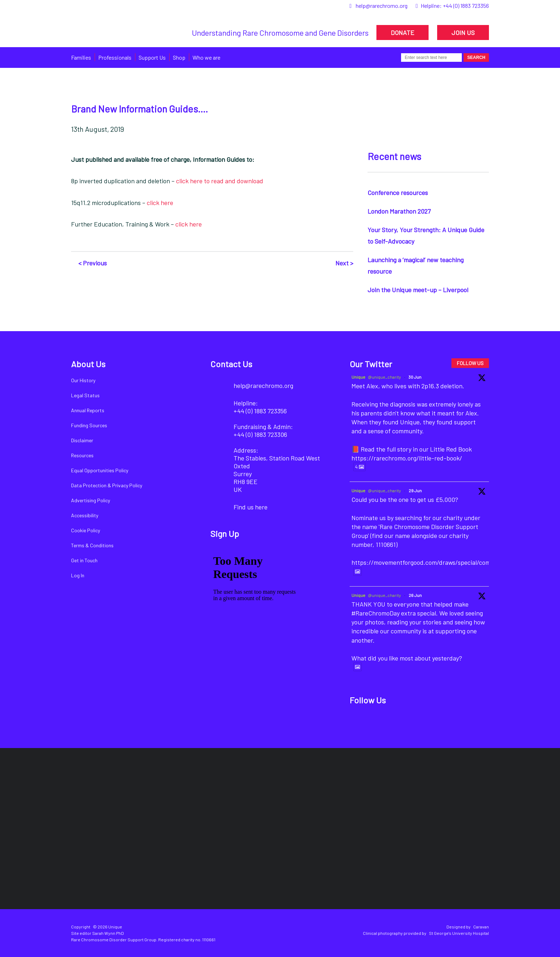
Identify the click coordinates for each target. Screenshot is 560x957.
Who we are (206, 57)
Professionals (115, 57)
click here (160, 203)
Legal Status (85, 395)
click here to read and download (220, 181)
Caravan (481, 927)
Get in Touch (84, 560)
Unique (358, 377)
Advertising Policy (91, 500)
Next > (344, 263)
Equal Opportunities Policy (100, 470)
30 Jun (415, 377)
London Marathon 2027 (399, 211)
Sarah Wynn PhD (108, 933)
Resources (82, 455)
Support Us (152, 57)
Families (81, 57)
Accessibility (85, 515)
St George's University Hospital (459, 933)
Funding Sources (89, 425)
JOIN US (463, 33)
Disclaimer (82, 440)
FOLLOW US (470, 363)
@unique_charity (384, 377)
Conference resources (398, 193)
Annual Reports (88, 410)
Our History (83, 380)
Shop (179, 57)
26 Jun (415, 595)
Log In (78, 575)
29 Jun (415, 490)
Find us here (251, 507)
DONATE (402, 33)
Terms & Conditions (92, 545)
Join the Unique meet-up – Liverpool (418, 290)
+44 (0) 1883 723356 (466, 6)
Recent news (394, 156)
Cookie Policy (86, 530)
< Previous (92, 263)
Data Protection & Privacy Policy (107, 485)
